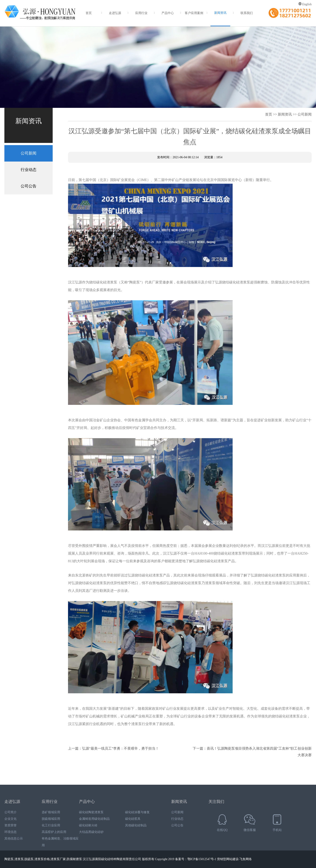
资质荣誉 (11, 825)
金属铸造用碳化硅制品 (94, 819)
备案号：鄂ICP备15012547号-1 (196, 859)
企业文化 (11, 819)
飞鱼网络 (246, 859)
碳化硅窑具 (133, 819)
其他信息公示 (14, 839)
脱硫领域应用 (51, 819)
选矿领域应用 (51, 812)
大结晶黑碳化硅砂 (91, 832)
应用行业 (141, 13)
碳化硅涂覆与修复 (137, 812)
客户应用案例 (194, 13)
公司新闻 (29, 153)
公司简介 (11, 812)
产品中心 (168, 13)
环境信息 (11, 832)
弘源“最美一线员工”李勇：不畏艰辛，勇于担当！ (120, 748)
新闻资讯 (220, 13)
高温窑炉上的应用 (54, 832)
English (305, 4)
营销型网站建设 (228, 859)
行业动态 (29, 170)
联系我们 (247, 13)
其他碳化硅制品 (136, 825)
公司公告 (29, 186)
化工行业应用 (51, 825)
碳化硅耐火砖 (88, 825)
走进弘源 (115, 13)
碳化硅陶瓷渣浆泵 (91, 812)
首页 (89, 13)
